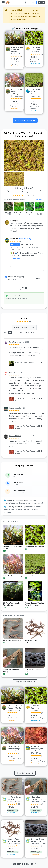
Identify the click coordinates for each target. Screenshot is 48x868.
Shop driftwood (25, 773)
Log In (33, 2)
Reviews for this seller (24, 327)
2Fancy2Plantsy (25, 239)
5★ (15, 332)
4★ (21, 332)
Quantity (7, 267)
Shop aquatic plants (25, 682)
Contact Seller (27, 244)
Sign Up (42, 2)
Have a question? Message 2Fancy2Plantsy (24, 192)
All (10, 332)
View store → (40, 200)
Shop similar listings (25, 120)
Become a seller (23, 864)
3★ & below (29, 332)
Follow (15, 244)
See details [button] (9, 301)
